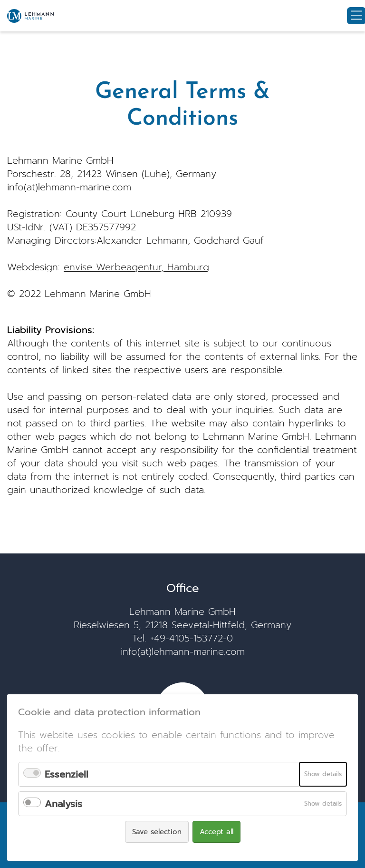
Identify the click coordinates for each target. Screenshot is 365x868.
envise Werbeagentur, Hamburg (136, 267)
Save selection (157, 832)
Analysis (63, 804)
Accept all (216, 832)
